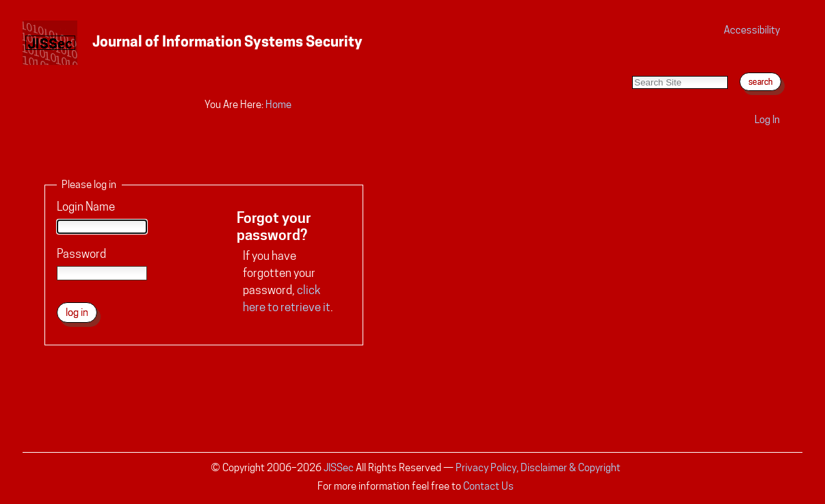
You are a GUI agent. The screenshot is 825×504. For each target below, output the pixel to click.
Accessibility (752, 30)
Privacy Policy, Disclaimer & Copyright (538, 467)
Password (81, 254)
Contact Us (488, 486)
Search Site (632, 62)
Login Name (86, 207)
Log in (767, 119)
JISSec (339, 467)
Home (278, 104)
